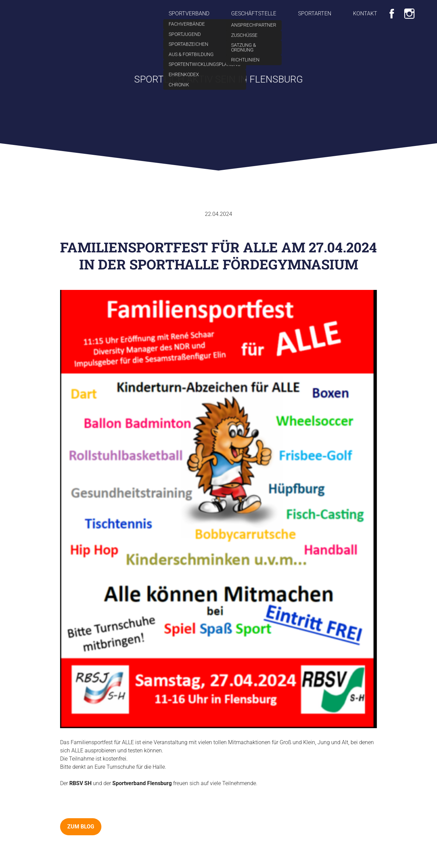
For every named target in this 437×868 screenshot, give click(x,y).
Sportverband (189, 13)
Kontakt (365, 13)
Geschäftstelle (254, 13)
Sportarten (315, 13)
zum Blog (81, 827)
